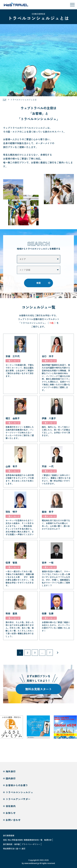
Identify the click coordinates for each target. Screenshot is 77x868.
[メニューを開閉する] (72, 5)
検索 (39, 285)
